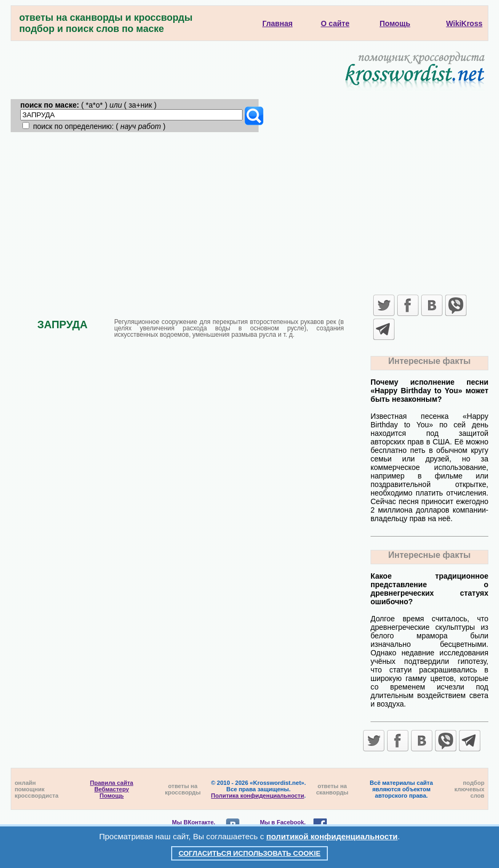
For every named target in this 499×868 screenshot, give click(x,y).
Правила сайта (112, 783)
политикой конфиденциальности (332, 836)
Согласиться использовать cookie (249, 853)
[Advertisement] (250, 212)
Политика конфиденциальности (258, 796)
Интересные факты (429, 361)
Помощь (112, 796)
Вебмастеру (112, 789)
